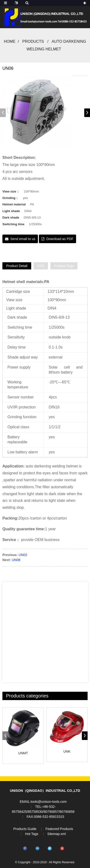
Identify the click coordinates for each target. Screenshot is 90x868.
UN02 (23, 555)
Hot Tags (32, 834)
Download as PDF (60, 239)
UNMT (23, 753)
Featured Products (59, 829)
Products (33, 41)
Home (10, 41)
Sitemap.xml (57, 834)
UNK (67, 751)
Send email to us (23, 239)
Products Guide (25, 829)
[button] (87, 113)
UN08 (16, 560)
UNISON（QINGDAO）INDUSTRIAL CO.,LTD (45, 791)
